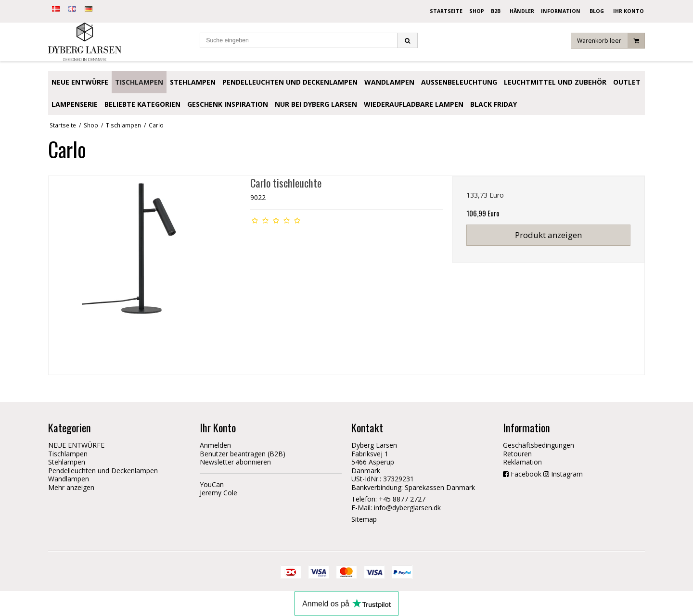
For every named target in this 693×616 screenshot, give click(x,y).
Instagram (567, 474)
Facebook (526, 474)
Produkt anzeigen (548, 235)
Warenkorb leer (611, 41)
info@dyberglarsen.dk (407, 508)
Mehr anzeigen (71, 487)
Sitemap (364, 519)
